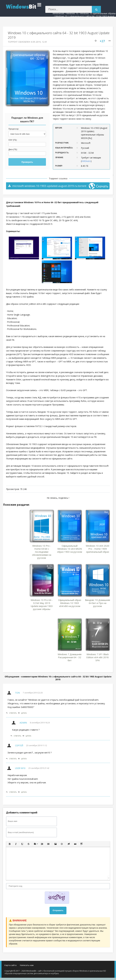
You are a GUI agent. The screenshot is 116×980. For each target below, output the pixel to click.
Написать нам (27, 965)
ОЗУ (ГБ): (13, 140)
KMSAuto (86, 161)
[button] (10, 844)
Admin (23, 723)
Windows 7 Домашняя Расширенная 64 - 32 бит (70, 657)
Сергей (19, 745)
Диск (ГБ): (13, 149)
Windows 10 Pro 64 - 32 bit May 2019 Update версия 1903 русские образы (42, 605)
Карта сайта (10, 965)
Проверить (27, 162)
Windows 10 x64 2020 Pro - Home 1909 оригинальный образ (97, 549)
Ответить (11, 713)
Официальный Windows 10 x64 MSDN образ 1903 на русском (70, 549)
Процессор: (14, 129)
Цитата (22, 713)
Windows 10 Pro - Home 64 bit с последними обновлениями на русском (42, 552)
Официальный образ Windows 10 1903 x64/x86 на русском (70, 603)
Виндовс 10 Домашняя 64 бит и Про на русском (97, 603)
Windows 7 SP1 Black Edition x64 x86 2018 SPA (97, 657)
